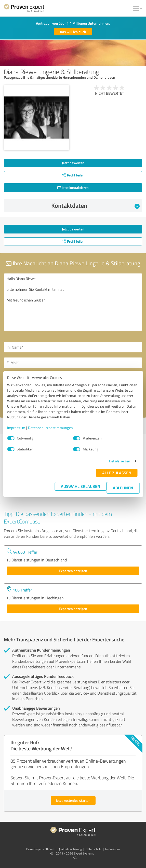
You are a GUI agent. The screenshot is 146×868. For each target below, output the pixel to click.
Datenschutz (94, 849)
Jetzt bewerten (73, 163)
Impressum (16, 428)
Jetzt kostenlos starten (73, 800)
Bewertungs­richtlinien (40, 849)
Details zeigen (120, 461)
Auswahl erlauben (81, 486)
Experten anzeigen (73, 571)
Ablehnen (123, 488)
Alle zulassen (117, 473)
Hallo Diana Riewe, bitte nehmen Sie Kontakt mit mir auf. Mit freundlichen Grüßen (73, 302)
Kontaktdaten (95, 205)
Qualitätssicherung (70, 849)
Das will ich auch (73, 32)
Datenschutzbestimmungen (51, 428)
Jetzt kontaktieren (73, 188)
